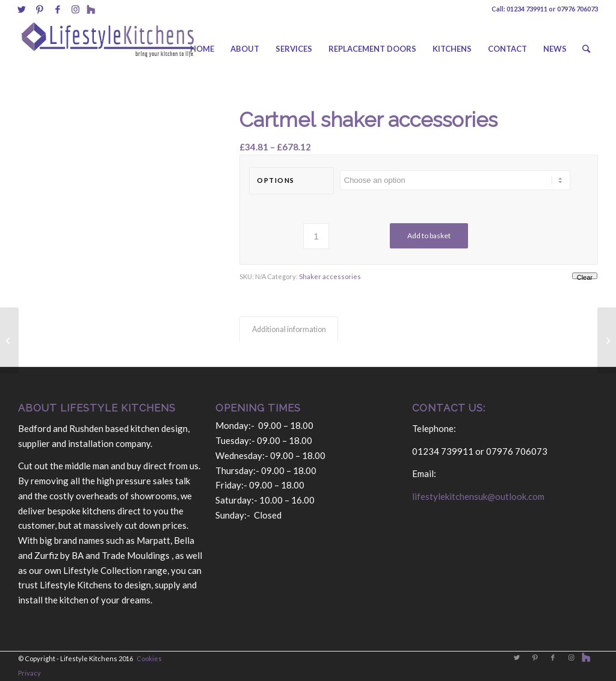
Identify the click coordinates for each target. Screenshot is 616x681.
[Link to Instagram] (75, 9)
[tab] (289, 330)
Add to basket (429, 236)
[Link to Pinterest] (39, 9)
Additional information (289, 329)
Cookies (149, 658)
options (276, 180)
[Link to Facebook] (57, 9)
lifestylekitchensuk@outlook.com (478, 496)
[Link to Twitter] (21, 9)
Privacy (29, 673)
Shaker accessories (330, 276)
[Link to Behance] (91, 9)
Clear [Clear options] (585, 276)
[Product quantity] (316, 236)
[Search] (586, 49)
